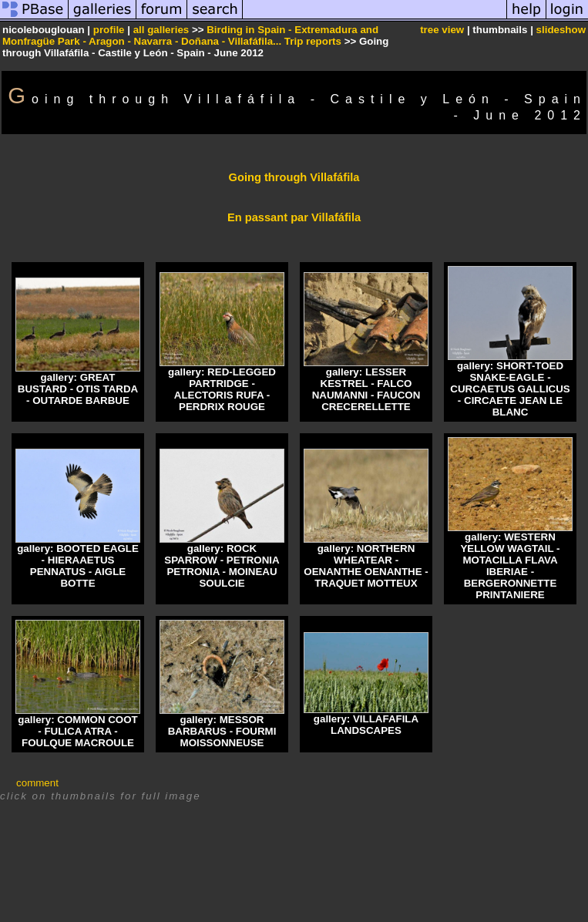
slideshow (561, 30)
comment (37, 783)
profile (109, 30)
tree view (442, 30)
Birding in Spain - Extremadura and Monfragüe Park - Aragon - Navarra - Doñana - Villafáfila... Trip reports (190, 35)
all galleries (161, 30)
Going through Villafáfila (294, 177)
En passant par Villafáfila (294, 217)
